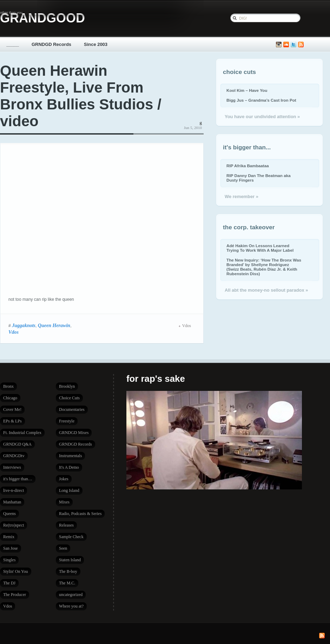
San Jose (11, 548)
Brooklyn (67, 386)
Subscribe (301, 45)
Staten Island (70, 560)
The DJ (9, 583)
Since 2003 (96, 44)
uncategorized (71, 595)
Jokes (64, 479)
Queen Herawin (54, 325)
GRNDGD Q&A (17, 444)
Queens (9, 514)
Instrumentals (70, 456)
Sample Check (71, 537)
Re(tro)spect (14, 525)
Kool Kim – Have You (247, 90)
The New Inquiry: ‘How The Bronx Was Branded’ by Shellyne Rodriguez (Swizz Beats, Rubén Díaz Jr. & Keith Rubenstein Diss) (264, 267)
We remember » (242, 196)
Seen (63, 548)
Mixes (64, 502)
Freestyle (67, 421)
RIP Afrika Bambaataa (248, 166)
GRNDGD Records (51, 44)
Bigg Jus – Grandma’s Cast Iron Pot (261, 100)
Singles (9, 560)
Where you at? (71, 606)
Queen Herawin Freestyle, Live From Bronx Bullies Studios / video (81, 96)
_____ (13, 44)
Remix (9, 537)
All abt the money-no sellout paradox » (266, 290)
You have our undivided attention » (262, 117)
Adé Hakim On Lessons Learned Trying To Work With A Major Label (260, 248)
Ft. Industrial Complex (22, 433)
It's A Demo (69, 467)
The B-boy (68, 571)
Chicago (10, 398)
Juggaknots (24, 325)
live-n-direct (14, 490)
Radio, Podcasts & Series (80, 514)
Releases (66, 525)
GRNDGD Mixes (74, 433)
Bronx (8, 386)
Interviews (12, 467)
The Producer (15, 595)
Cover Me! (12, 409)
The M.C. (67, 583)
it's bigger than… (18, 479)
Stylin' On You (16, 571)
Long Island (69, 490)
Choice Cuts (69, 398)
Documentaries (72, 409)
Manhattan (12, 502)
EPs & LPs (12, 421)
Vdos (14, 332)
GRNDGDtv (14, 456)
